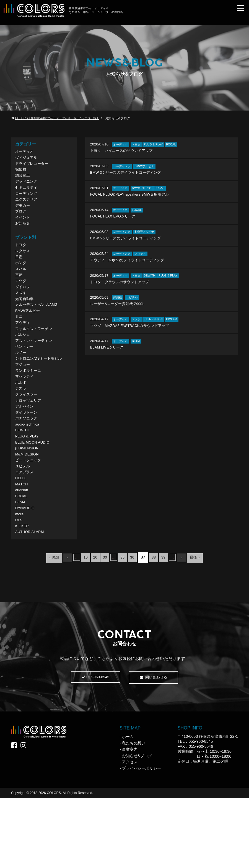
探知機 (21, 174)
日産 (19, 274)
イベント (24, 230)
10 (79, 624)
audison (23, 550)
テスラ (21, 429)
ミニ (19, 345)
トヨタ (21, 260)
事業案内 (130, 819)
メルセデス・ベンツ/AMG (39, 330)
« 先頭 (42, 624)
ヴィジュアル (28, 159)
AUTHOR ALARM (32, 599)
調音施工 (24, 180)
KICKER (23, 592)
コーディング (28, 202)
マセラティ (26, 415)
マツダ (21, 302)
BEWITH (23, 479)
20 (91, 624)
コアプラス (26, 528)
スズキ (21, 316)
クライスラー (28, 436)
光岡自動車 (26, 323)
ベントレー (26, 380)
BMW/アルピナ (29, 338)
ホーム (128, 806)
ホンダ (21, 281)
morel (20, 578)
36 (134, 624)
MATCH (23, 542)
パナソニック (28, 465)
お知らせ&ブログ (137, 825)
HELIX (21, 535)
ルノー (21, 387)
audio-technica (29, 472)
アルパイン (26, 451)
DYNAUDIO (26, 571)
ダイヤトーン (28, 458)
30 (103, 624)
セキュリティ (28, 195)
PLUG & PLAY (29, 486)
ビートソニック (30, 514)
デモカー (24, 216)
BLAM (21, 564)
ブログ (21, 223)
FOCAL (22, 556)
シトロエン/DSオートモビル (42, 394)
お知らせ (24, 237)
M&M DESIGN (29, 507)
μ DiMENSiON (29, 500)
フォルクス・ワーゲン (36, 359)
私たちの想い (134, 813)
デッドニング (28, 188)
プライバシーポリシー (142, 838)
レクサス (24, 267)
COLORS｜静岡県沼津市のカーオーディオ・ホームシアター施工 (64, 118)
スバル (21, 288)
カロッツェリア (30, 443)
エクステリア (28, 209)
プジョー (24, 401)
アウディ (24, 352)
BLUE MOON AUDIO (35, 493)
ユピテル (24, 521)
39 (170, 624)
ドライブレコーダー (34, 166)
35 (123, 624)
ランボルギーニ (30, 408)
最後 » (207, 624)
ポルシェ (24, 366)
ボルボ (21, 422)
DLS (19, 585)
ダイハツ (24, 309)
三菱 (19, 295)
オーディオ (26, 152)
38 (158, 624)
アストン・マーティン (36, 373)
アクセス (130, 832)
